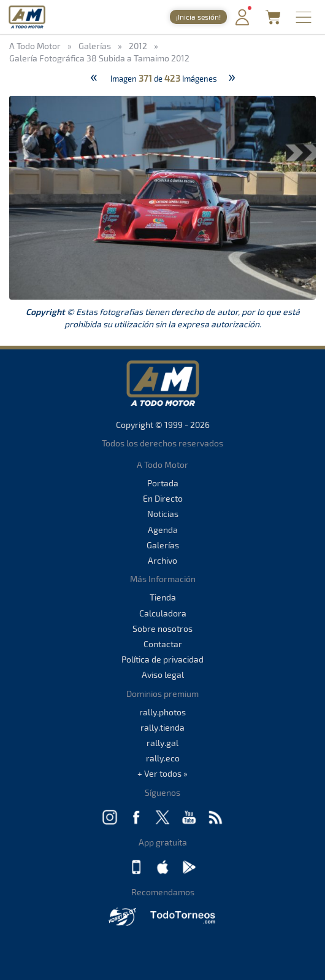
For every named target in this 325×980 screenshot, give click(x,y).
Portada (163, 483)
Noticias (163, 514)
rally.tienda (162, 727)
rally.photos (162, 712)
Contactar (163, 644)
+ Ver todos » (162, 773)
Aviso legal (163, 675)
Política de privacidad (162, 659)
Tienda (163, 597)
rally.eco (163, 758)
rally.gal (162, 743)
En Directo (163, 498)
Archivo (162, 560)
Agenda (163, 530)
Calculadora (163, 613)
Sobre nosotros (162, 628)
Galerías (163, 545)
